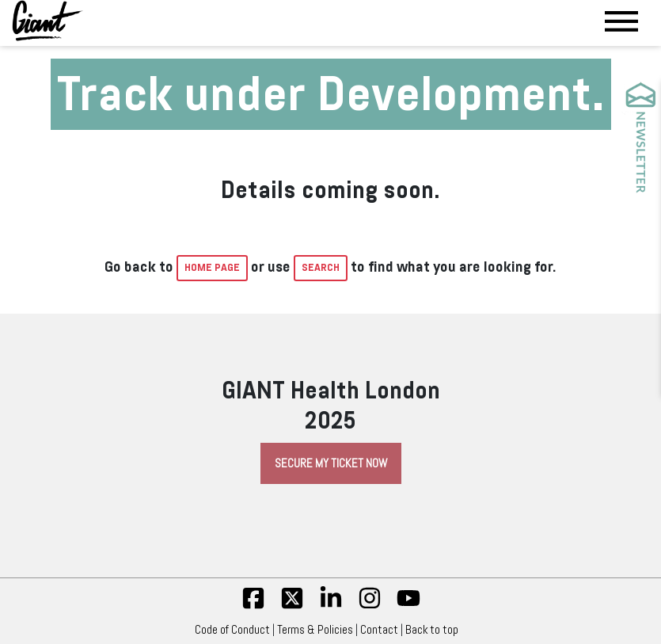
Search (321, 268)
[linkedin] (331, 606)
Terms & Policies (315, 630)
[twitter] (292, 606)
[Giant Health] (47, 21)
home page (212, 268)
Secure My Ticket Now (331, 463)
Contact (379, 630)
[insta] (370, 606)
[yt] (408, 606)
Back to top (436, 630)
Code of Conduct (232, 630)
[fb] (253, 606)
